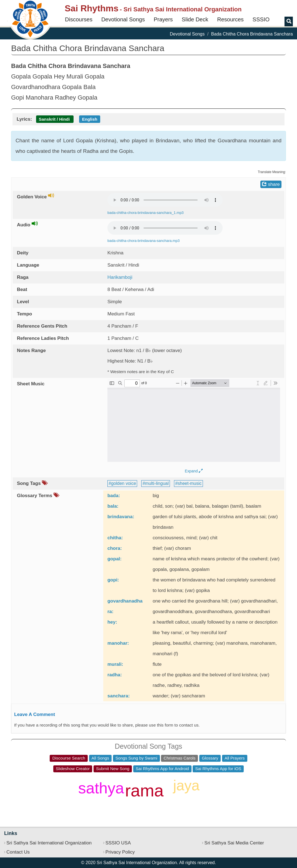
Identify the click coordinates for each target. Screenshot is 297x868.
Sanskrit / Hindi (54, 119)
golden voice (124, 483)
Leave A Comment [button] (35, 714)
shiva (209, 803)
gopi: (113, 580)
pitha (134, 780)
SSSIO (261, 19)
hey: (112, 622)
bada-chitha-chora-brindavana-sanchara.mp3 (144, 241)
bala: (113, 506)
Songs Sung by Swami (136, 758)
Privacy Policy (120, 852)
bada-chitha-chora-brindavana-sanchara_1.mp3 (146, 213)
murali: (115, 664)
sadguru (166, 810)
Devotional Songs (123, 19)
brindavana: (121, 517)
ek (167, 801)
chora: (115, 548)
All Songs (100, 758)
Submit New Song (113, 769)
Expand (194, 471)
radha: (115, 675)
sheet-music (190, 483)
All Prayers (235, 758)
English (90, 119)
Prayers (163, 19)
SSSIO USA (118, 843)
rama (144, 791)
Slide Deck (195, 19)
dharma (158, 780)
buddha (136, 809)
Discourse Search (69, 758)
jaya (186, 785)
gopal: (114, 559)
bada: (114, 496)
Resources (230, 19)
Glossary (210, 758)
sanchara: (119, 696)
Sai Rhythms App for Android (162, 769)
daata (66, 803)
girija (80, 806)
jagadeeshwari (89, 780)
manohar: (118, 643)
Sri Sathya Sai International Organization (49, 843)
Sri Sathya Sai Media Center (234, 843)
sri (185, 805)
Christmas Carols (179, 758)
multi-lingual (157, 483)
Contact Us (18, 852)
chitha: (115, 538)
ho (119, 809)
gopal (100, 806)
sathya (101, 788)
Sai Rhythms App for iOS (218, 769)
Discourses (79, 19)
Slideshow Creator (73, 769)
